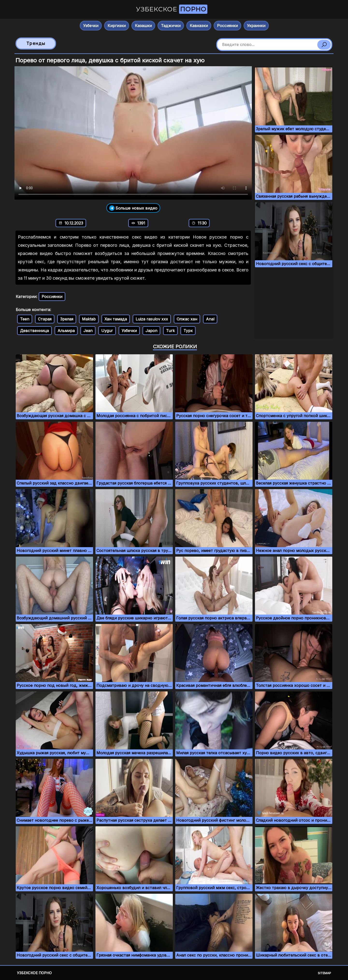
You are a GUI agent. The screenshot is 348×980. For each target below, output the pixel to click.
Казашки (143, 26)
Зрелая (67, 319)
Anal (210, 319)
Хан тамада (116, 319)
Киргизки (117, 26)
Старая (45, 319)
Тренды (36, 43)
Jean (88, 331)
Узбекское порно (34, 973)
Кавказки (199, 26)
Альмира (66, 331)
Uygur (107, 331)
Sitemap (324, 973)
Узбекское (172, 9)
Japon (151, 331)
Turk (170, 331)
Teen (25, 319)
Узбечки (91, 26)
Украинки (256, 26)
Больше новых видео (133, 208)
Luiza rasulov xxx (152, 319)
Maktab (89, 319)
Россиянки (227, 26)
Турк (188, 331)
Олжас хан (187, 319)
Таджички (171, 26)
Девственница (34, 331)
